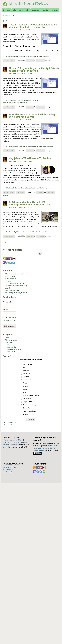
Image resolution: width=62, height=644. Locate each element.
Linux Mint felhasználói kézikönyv (16, 286)
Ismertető (8, 281)
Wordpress (10, 188)
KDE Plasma (40, 57)
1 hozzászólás (20, 192)
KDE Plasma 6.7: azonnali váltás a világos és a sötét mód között (33, 116)
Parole (25, 383)
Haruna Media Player (29, 411)
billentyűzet (11, 103)
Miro (24, 367)
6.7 (18, 57)
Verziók (7, 288)
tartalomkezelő (21, 188)
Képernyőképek (10, 279)
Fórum (21, 10)
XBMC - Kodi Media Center (31, 395)
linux (8, 232)
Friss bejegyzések (11, 340)
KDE (11, 57)
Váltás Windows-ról (12, 276)
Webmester (7, 442)
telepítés (16, 232)
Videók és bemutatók (12, 290)
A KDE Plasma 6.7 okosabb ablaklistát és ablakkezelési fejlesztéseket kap (33, 26)
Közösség (45, 10)
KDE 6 (8, 57)
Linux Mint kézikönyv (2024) (15, 283)
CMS (14, 188)
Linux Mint (22, 232)
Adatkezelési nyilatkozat (20, 442)
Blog (28, 10)
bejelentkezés (40, 61)
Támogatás (54, 10)
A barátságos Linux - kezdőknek (16, 274)
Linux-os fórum (12, 347)
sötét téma (47, 147)
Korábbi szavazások (10, 422)
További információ (9, 61)
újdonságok (23, 57)
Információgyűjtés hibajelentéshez (17, 293)
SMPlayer (26, 377)
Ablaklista (46, 57)
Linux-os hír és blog (14, 349)
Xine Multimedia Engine (30, 405)
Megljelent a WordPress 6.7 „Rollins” (30, 158)
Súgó (15, 10)
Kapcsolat (14, 445)
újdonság (44, 188)
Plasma (15, 57)
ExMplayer (26, 370)
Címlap (5, 16)
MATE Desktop (8, 470)
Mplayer (26, 389)
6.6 (44, 232)
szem (52, 147)
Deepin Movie (27, 402)
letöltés (39, 188)
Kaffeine (25, 414)
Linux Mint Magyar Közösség (29, 4)
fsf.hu (5, 447)
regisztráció (30, 61)
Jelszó (6, 310)
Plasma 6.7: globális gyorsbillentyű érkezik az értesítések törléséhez (34, 69)
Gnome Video (27, 399)
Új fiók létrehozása (10, 318)
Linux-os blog (12, 352)
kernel (11, 232)
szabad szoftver (31, 57)
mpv (24, 392)
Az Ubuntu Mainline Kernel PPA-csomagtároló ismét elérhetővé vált (29, 203)
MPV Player (26, 374)
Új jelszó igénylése (10, 320)
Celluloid (26, 386)
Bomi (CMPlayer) (28, 364)
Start (9, 10)
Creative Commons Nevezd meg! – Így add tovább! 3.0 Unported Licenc (46, 448)
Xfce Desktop (7, 472)
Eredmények (8, 425)
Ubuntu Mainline (30, 232)
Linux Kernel (39, 232)
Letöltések (35, 10)
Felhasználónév (9, 302)
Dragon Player (27, 408)
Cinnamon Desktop (9, 467)
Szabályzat (6, 445)
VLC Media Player (28, 380)
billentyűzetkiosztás (21, 103)
